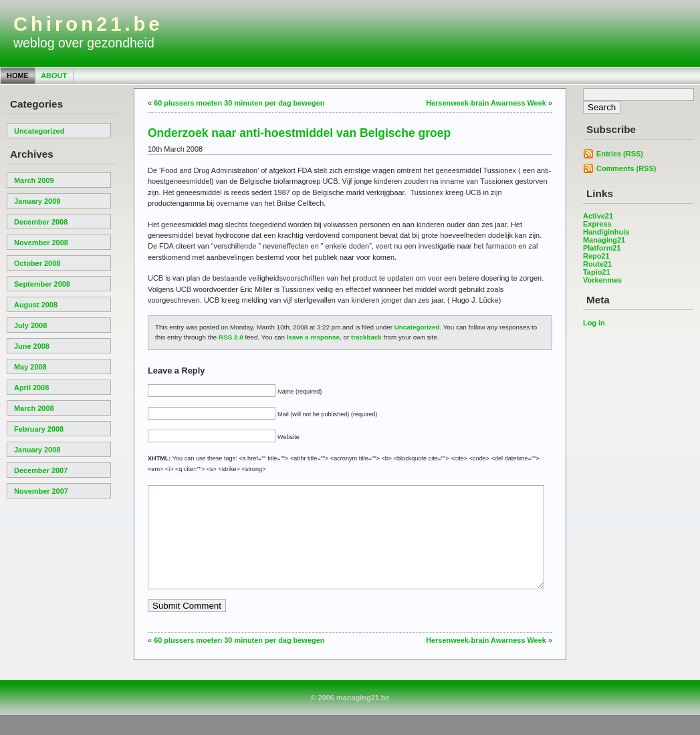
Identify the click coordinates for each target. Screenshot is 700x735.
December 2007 (41, 470)
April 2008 (31, 388)
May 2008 (30, 367)
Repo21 (596, 256)
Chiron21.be (88, 24)
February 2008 (39, 429)
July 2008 (30, 325)
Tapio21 (597, 272)
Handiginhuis (606, 232)
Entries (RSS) (620, 154)
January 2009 (37, 201)
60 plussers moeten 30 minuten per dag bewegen (239, 103)
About (54, 76)
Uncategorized (39, 131)
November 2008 (41, 243)
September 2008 (42, 284)
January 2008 (37, 450)
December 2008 (41, 222)
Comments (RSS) (626, 168)
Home (18, 76)
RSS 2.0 (231, 337)
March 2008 (34, 408)
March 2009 (34, 180)
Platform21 (602, 248)
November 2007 (41, 491)
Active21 (598, 216)
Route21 (597, 264)
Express (597, 224)
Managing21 (604, 240)
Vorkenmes (602, 280)
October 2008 (37, 263)
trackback (366, 337)
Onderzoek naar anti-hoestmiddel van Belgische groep (299, 133)
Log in (594, 323)
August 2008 (36, 305)
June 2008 (32, 346)
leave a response (313, 337)
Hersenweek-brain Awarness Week (486, 103)
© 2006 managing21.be (350, 718)
